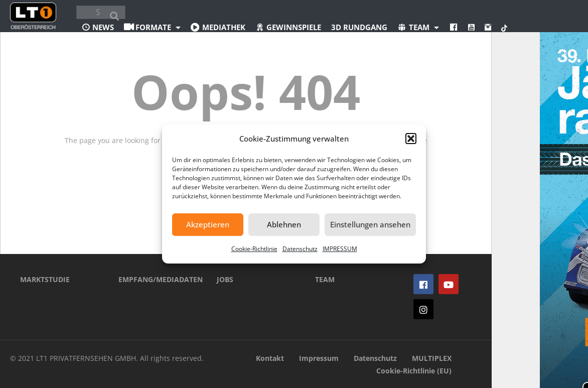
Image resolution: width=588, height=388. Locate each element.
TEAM (325, 279)
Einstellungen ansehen (370, 224)
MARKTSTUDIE (45, 279)
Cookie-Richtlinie (254, 249)
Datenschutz (300, 249)
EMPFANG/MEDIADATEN (153, 279)
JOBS (225, 279)
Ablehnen (284, 224)
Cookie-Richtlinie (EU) (414, 371)
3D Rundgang (359, 27)
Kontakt (270, 358)
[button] (411, 139)
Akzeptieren (208, 224)
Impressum (319, 358)
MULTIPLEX (432, 358)
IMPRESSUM (340, 249)
